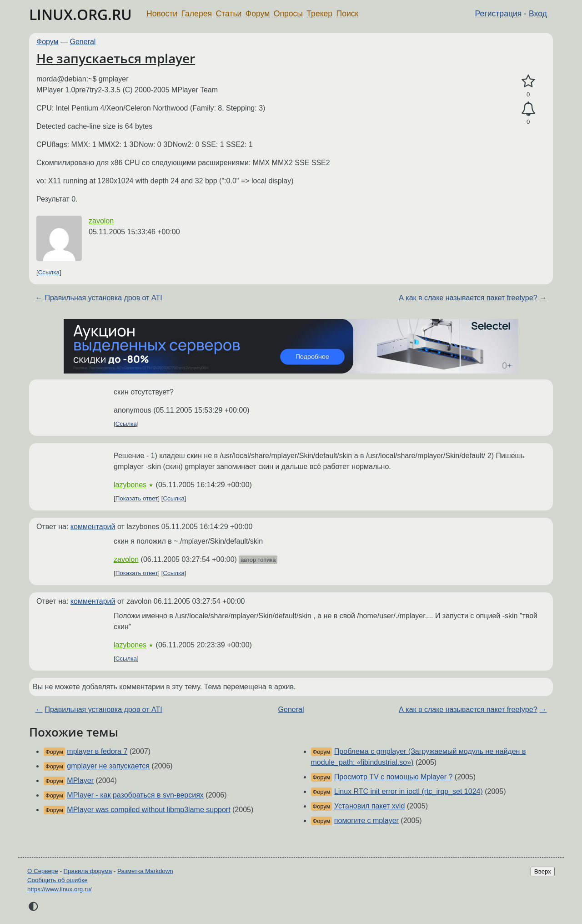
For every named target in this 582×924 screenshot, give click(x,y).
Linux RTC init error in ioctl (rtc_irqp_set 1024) (409, 791)
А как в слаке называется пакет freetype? (468, 298)
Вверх (543, 871)
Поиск (348, 14)
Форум (258, 14)
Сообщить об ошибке (58, 880)
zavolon (101, 221)
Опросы (288, 14)
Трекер (319, 14)
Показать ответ (137, 498)
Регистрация (499, 14)
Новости (162, 14)
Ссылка (49, 272)
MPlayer (80, 780)
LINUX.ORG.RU (80, 14)
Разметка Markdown (145, 871)
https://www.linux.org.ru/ (59, 889)
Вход (538, 14)
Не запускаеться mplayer (116, 58)
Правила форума (88, 871)
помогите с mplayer (366, 820)
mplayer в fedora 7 (97, 751)
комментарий (93, 527)
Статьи (228, 14)
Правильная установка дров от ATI (103, 298)
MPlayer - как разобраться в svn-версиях (135, 795)
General (83, 42)
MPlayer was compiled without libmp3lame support (148, 810)
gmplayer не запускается (108, 766)
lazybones (130, 485)
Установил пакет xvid (369, 806)
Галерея (197, 14)
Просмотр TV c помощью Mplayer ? (394, 777)
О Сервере (43, 871)
